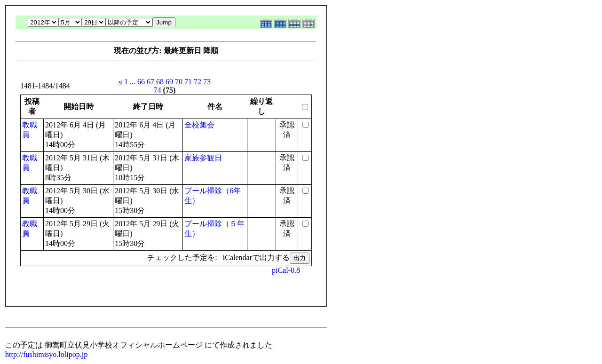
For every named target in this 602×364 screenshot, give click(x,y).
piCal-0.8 (286, 270)
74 (158, 90)
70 (179, 82)
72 (198, 82)
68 (160, 82)
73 (207, 82)
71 (188, 82)
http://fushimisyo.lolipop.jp (46, 354)
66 (141, 82)
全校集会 (199, 125)
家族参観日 (203, 158)
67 (150, 82)
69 (169, 82)
